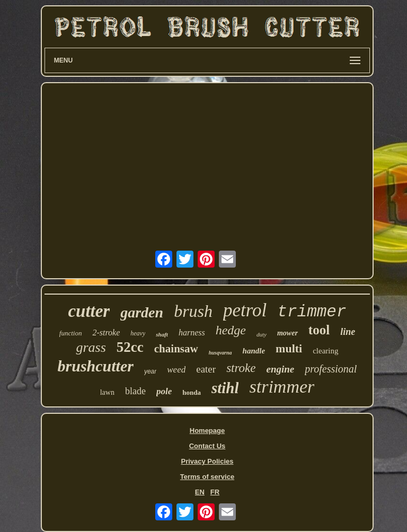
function (71, 333)
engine (280, 369)
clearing (325, 351)
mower (287, 333)
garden (142, 312)
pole (164, 391)
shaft (162, 334)
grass (91, 347)
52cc (130, 347)
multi (289, 348)
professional (331, 369)
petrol (245, 310)
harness (192, 332)
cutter (89, 311)
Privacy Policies (207, 461)
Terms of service (207, 477)
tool (319, 330)
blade (135, 391)
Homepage (207, 431)
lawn (107, 392)
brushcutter (96, 366)
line (348, 332)
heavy (138, 333)
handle (254, 351)
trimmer (312, 312)
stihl (225, 388)
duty (262, 334)
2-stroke (106, 332)
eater (206, 369)
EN (200, 492)
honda (192, 392)
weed (176, 370)
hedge (231, 330)
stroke (241, 368)
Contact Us (207, 446)
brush (193, 311)
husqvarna (220, 353)
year (150, 371)
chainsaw (176, 349)
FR (215, 492)
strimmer (282, 387)
